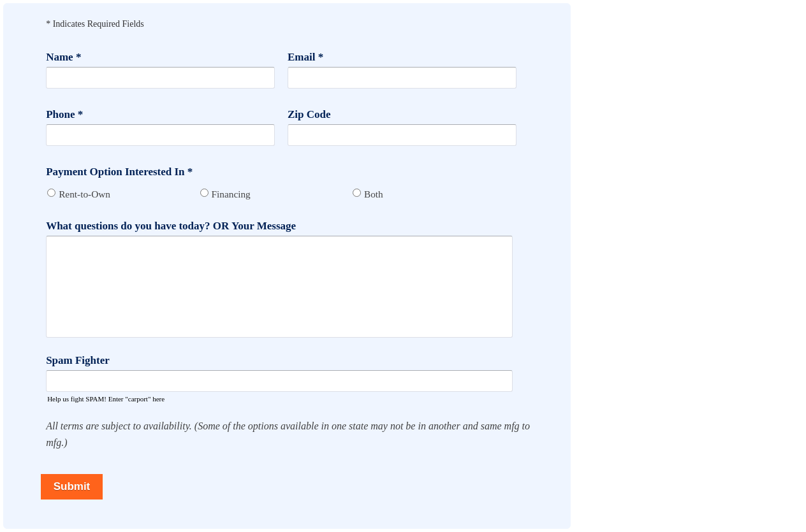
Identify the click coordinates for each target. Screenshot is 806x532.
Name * (63, 57)
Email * (305, 57)
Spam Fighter (78, 360)
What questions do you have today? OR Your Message (171, 226)
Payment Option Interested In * (119, 172)
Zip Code (309, 114)
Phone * (64, 114)
